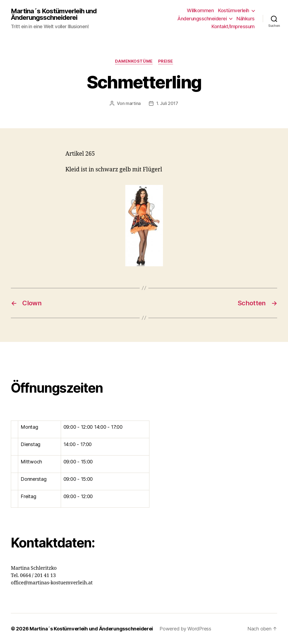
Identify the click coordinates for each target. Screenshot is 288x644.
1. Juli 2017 (167, 103)
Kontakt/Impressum (233, 26)
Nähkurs (246, 19)
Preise (166, 61)
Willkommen (200, 10)
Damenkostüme (134, 61)
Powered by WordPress (185, 629)
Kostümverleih (234, 10)
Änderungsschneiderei (202, 19)
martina (133, 103)
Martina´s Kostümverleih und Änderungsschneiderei (54, 14)
